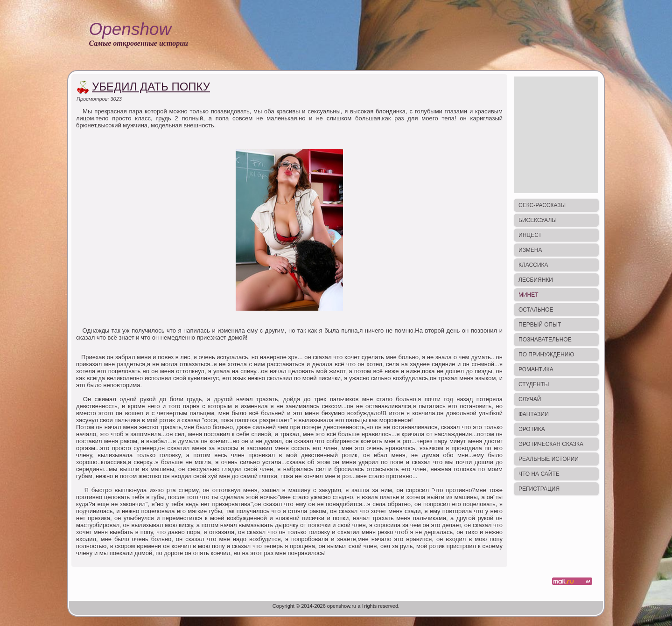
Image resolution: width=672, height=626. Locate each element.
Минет (528, 295)
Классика (533, 265)
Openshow (130, 29)
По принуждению (546, 355)
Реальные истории (549, 459)
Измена (530, 250)
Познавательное (545, 340)
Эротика (532, 429)
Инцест (530, 235)
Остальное (536, 310)
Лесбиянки (536, 280)
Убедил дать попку (151, 87)
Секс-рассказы (542, 205)
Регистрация (539, 489)
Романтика (536, 369)
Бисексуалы (538, 220)
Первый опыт (540, 325)
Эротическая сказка (551, 444)
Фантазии (534, 414)
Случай (530, 399)
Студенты (534, 384)
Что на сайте (539, 474)
